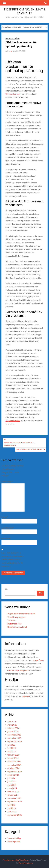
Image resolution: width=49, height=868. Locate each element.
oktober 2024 (13, 768)
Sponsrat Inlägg (12, 38)
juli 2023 (11, 805)
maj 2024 (12, 785)
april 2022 (12, 812)
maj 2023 (12, 808)
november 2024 (14, 765)
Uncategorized (14, 842)
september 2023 (15, 801)
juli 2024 (11, 778)
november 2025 (14, 738)
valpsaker (26, 696)
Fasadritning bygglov (34, 27)
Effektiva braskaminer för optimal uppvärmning (19, 444)
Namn (5, 517)
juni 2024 (12, 781)
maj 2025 (12, 751)
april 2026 (12, 721)
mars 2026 (12, 725)
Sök (6, 589)
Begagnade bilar (14, 624)
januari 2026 (13, 731)
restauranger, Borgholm (18, 670)
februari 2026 (13, 728)
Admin (8, 51)
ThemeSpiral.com (26, 863)
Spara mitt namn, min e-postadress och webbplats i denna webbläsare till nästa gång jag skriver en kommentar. (13, 559)
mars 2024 (12, 788)
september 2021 (15, 815)
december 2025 (14, 735)
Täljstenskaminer (13, 94)
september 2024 (15, 772)
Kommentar (7, 482)
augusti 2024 (13, 775)
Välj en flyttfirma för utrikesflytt (21, 614)
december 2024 (14, 761)
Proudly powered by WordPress (15, 860)
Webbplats (6, 539)
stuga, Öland (38, 660)
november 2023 (14, 798)
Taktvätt (11, 620)
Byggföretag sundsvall (17, 627)
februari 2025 (13, 755)
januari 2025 (13, 758)
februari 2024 (13, 792)
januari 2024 (13, 795)
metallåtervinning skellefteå (29, 450)
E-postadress (8, 528)
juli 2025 (11, 745)
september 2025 (15, 741)
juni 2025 (12, 748)
